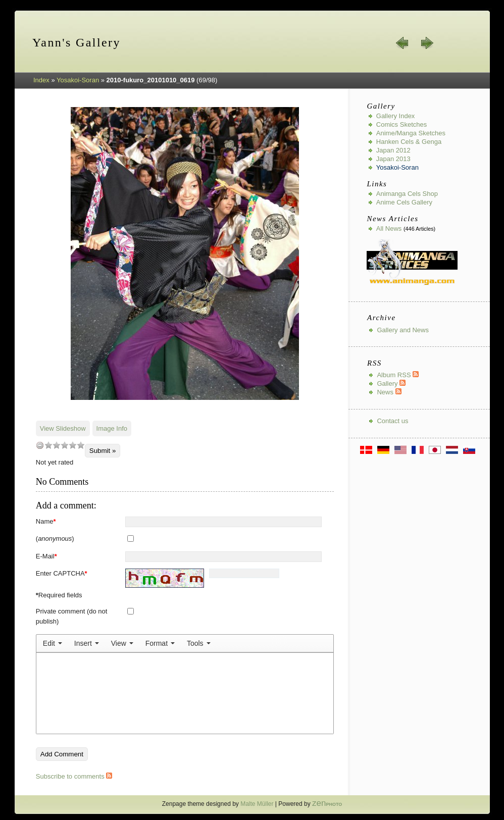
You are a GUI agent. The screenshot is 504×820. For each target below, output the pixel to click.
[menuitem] (53, 643)
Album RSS (398, 375)
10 (81, 445)
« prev (402, 43)
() (55, 539)
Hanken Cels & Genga (409, 142)
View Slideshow (63, 428)
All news (389, 228)
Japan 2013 (393, 159)
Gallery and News (403, 330)
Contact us (392, 421)
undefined (40, 445)
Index (41, 80)
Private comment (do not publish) (72, 616)
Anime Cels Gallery (404, 202)
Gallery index (396, 116)
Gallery (391, 383)
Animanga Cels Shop (407, 194)
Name (46, 521)
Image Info (112, 428)
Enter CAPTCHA (62, 573)
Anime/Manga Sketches (411, 133)
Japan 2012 (393, 150)
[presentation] (53, 643)
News (389, 392)
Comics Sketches (401, 124)
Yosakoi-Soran (78, 80)
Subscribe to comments (74, 776)
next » (427, 43)
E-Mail (46, 556)
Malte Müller (257, 804)
